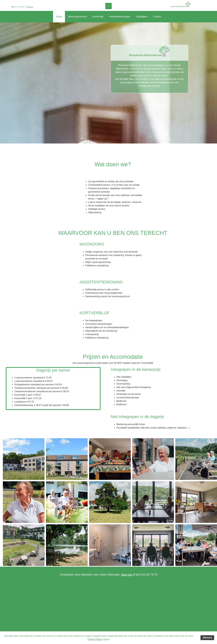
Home (59, 17)
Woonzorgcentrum (77, 17)
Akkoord (207, 638)
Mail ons (30, 7)
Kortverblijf (98, 17)
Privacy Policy (95, 639)
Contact (157, 17)
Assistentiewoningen (120, 17)
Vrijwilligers (142, 17)
